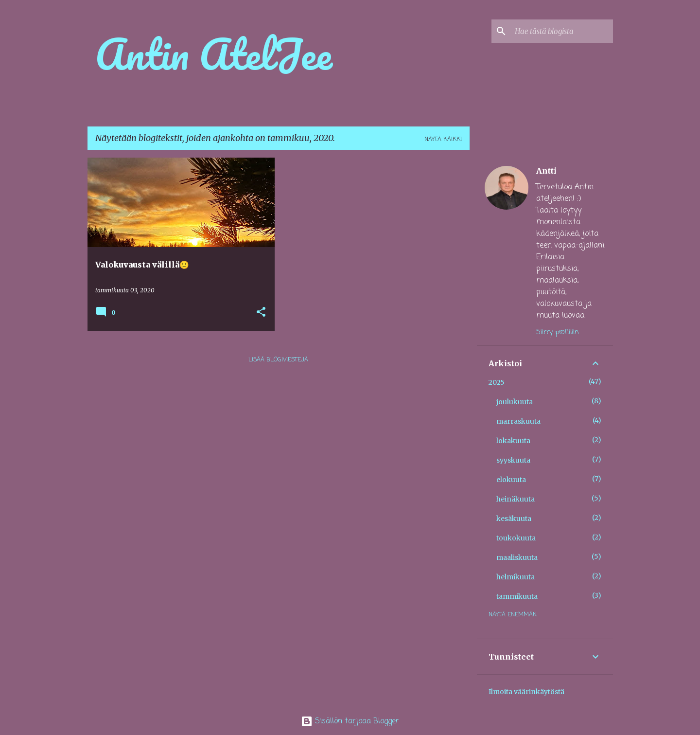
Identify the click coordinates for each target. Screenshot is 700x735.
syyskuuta (513, 460)
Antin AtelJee (214, 54)
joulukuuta (515, 402)
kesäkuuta (514, 519)
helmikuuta (516, 577)
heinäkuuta (516, 499)
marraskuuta (518, 421)
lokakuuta (513, 441)
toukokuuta (516, 538)
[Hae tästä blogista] (562, 31)
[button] (261, 313)
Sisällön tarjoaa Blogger (350, 721)
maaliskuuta (517, 557)
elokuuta (511, 480)
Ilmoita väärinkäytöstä (526, 692)
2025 (497, 382)
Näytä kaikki (443, 140)
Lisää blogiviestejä (278, 360)
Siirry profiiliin (558, 332)
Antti (546, 171)
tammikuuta (517, 596)
